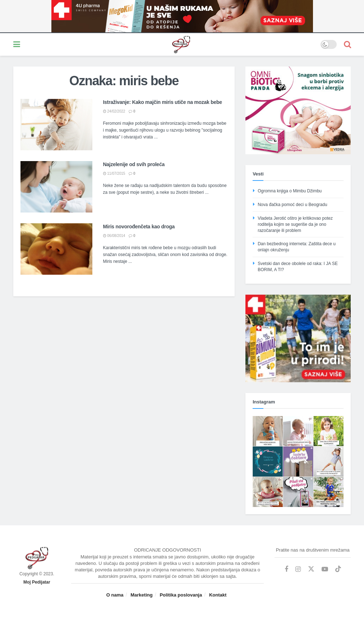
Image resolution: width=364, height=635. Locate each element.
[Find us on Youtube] (325, 569)
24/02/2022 (114, 111)
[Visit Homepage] (170, 45)
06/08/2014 (114, 236)
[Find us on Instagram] (298, 569)
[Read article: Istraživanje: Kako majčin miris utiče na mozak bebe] (56, 125)
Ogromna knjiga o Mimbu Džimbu (290, 191)
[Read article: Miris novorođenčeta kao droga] (56, 249)
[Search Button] (347, 44)
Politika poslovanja (181, 595)
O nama (115, 595)
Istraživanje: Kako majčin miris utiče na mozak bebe (163, 102)
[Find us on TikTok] (338, 569)
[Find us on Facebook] (286, 569)
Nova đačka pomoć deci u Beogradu (292, 205)
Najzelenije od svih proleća (134, 164)
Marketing (141, 595)
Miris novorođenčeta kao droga (139, 227)
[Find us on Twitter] (311, 569)
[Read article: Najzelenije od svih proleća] (56, 187)
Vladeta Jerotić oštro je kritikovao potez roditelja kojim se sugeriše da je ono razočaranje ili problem (295, 224)
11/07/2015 (114, 173)
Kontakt (218, 595)
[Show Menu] (17, 44)
